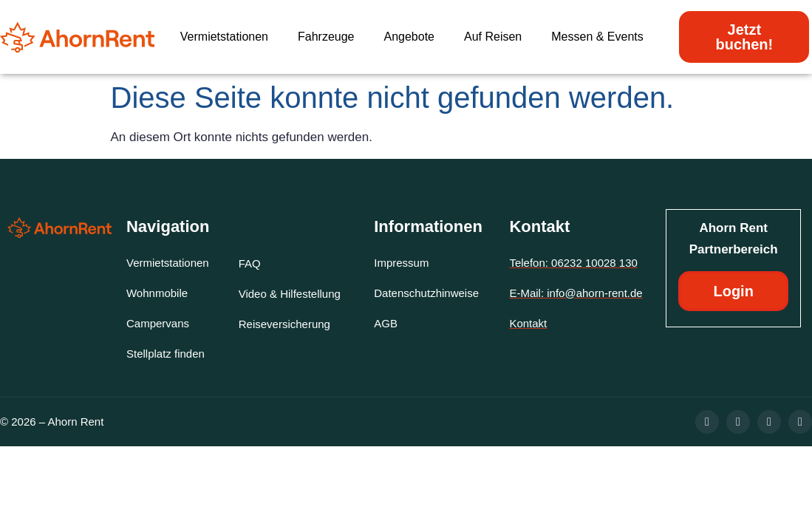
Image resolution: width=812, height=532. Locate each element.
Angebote (409, 37)
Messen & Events (597, 37)
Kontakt (539, 226)
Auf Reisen (493, 37)
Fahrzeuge (326, 37)
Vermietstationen (224, 37)
